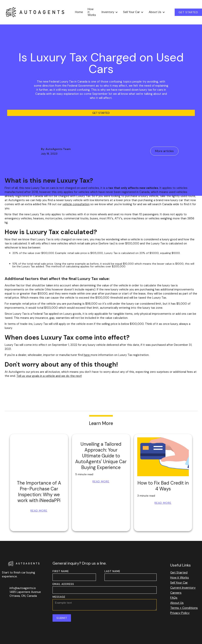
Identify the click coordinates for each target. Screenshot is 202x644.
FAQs (174, 598)
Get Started (101, 113)
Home (79, 12)
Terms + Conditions (184, 608)
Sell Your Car (179, 583)
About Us (177, 603)
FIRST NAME (61, 571)
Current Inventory (183, 588)
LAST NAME (112, 571)
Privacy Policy (180, 613)
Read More (39, 511)
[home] (35, 12)
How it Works (92, 12)
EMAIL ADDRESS (63, 584)
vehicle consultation (76, 207)
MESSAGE (59, 597)
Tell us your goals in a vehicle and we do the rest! (49, 379)
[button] (109, 12)
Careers (176, 593)
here (87, 358)
